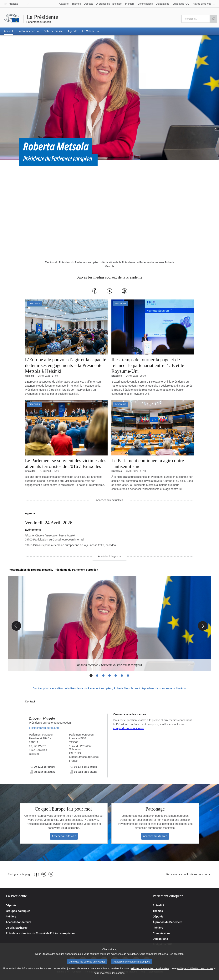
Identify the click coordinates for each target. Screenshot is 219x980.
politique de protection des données (149, 968)
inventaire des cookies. (113, 973)
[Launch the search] (213, 19)
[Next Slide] (203, 626)
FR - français (11, 4)
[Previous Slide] (16, 626)
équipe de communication (129, 728)
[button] (204, 4)
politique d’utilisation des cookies (195, 968)
